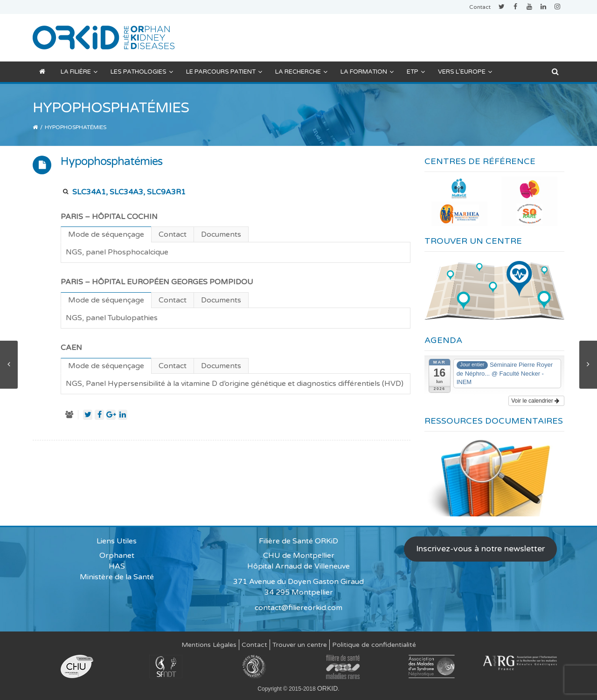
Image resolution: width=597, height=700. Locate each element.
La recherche (301, 72)
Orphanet (117, 556)
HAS (117, 566)
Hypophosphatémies (111, 161)
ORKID (327, 688)
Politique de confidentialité (374, 645)
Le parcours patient (224, 72)
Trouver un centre (300, 645)
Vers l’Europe (465, 72)
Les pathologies (142, 72)
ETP (416, 72)
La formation (367, 72)
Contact (480, 7)
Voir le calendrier (535, 401)
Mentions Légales (209, 645)
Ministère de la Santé (117, 577)
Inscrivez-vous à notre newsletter (480, 549)
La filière (79, 72)
